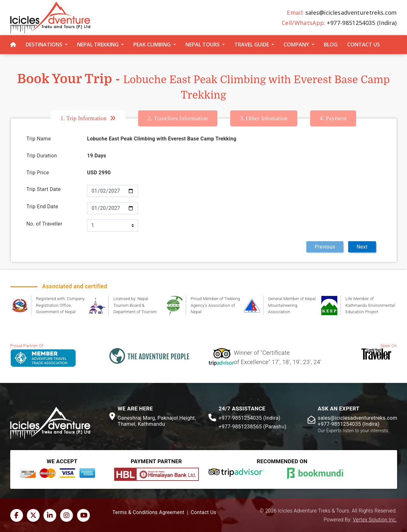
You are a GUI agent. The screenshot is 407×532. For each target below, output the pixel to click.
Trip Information (84, 118)
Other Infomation (264, 118)
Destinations (44, 44)
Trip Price (38, 173)
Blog (331, 44)
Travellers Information (178, 118)
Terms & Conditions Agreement (149, 512)
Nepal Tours (203, 44)
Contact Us (364, 44)
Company (296, 44)
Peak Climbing (152, 44)
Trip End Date (42, 206)
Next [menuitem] (362, 247)
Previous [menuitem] (325, 247)
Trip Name (39, 139)
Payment (333, 118)
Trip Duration (42, 156)
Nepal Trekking (98, 44)
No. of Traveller (45, 224)
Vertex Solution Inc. (375, 520)
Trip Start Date (44, 189)
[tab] (94, 118)
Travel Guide (252, 44)
